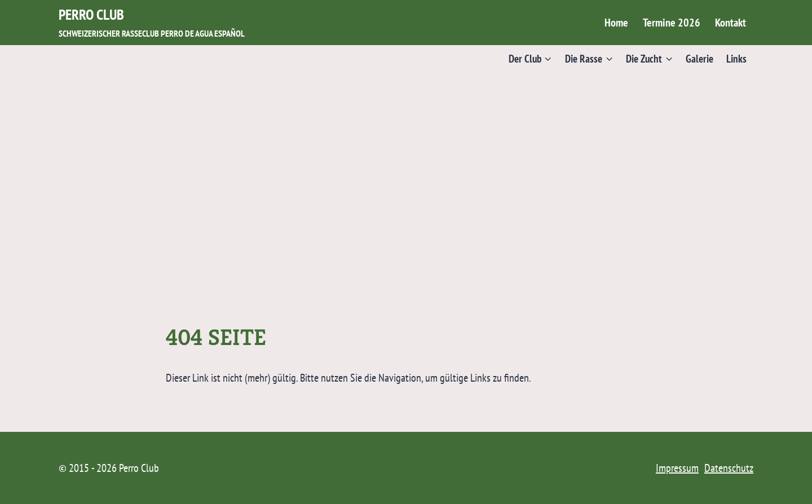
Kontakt (731, 23)
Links (736, 58)
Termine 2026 (672, 23)
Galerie (700, 58)
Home (616, 23)
